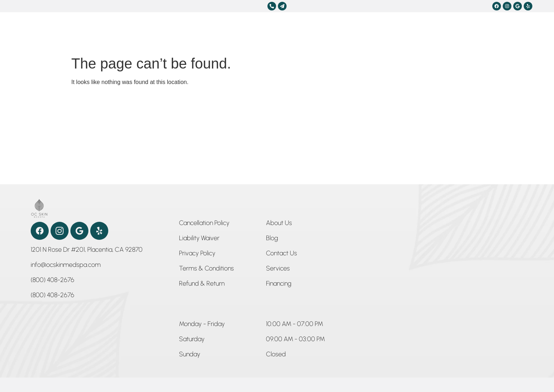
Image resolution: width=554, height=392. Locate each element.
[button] (202, 325)
